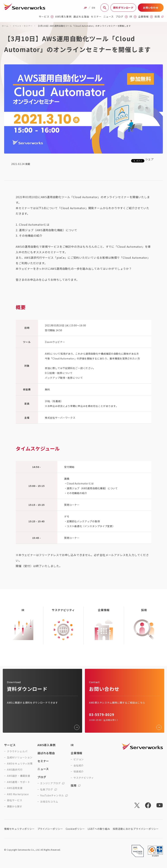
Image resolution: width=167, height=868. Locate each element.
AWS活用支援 (15, 788)
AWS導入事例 (63, 17)
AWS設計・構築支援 (19, 776)
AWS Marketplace (18, 794)
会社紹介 (79, 765)
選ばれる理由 (81, 17)
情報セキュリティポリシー (19, 829)
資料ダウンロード (123, 8)
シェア (150, 159)
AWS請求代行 (15, 770)
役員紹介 (79, 772)
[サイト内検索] (105, 8)
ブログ (122, 17)
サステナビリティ (84, 778)
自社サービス (15, 800)
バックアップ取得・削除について (64, 378)
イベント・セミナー (23, 26)
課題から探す (15, 806)
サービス (46, 17)
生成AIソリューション (20, 757)
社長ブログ (49, 789)
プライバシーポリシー (50, 829)
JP (85, 8)
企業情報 (146, 17)
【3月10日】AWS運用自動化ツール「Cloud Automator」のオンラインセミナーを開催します (84, 26)
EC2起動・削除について (59, 373)
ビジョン (79, 759)
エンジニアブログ (52, 783)
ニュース (109, 17)
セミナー (96, 17)
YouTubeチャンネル (54, 795)
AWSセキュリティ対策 (20, 764)
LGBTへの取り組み (99, 829)
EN (94, 8)
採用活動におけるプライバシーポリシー (136, 829)
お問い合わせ (151, 8)
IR (133, 17)
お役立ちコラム (49, 802)
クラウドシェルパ (17, 751)
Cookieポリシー (75, 829)
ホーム (5, 26)
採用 (159, 17)
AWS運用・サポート (19, 782)
